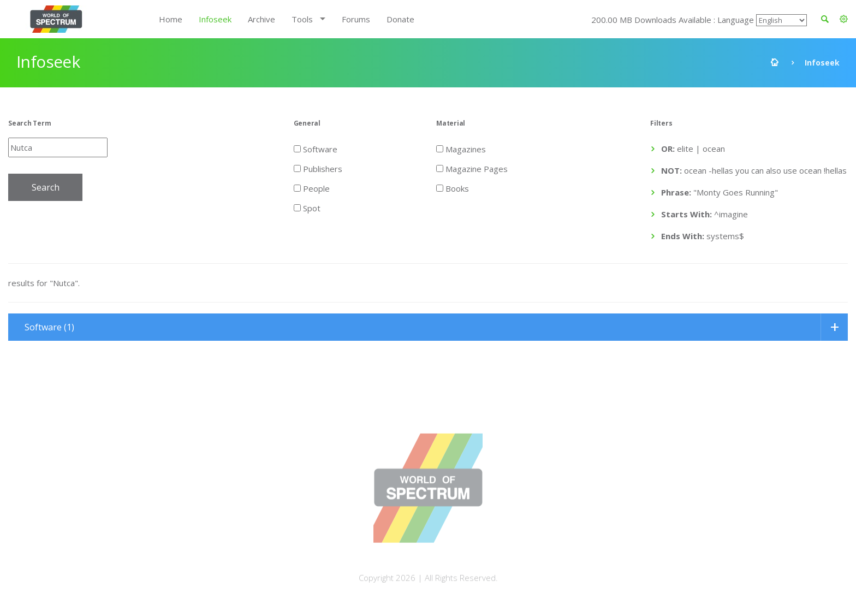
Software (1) (49, 327)
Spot (307, 208)
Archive (261, 19)
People (312, 188)
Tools (302, 19)
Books (453, 188)
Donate (400, 19)
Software (316, 149)
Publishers (318, 168)
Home (171, 19)
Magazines (461, 149)
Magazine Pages (472, 168)
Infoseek (215, 19)
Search (46, 187)
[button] (844, 19)
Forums (356, 19)
